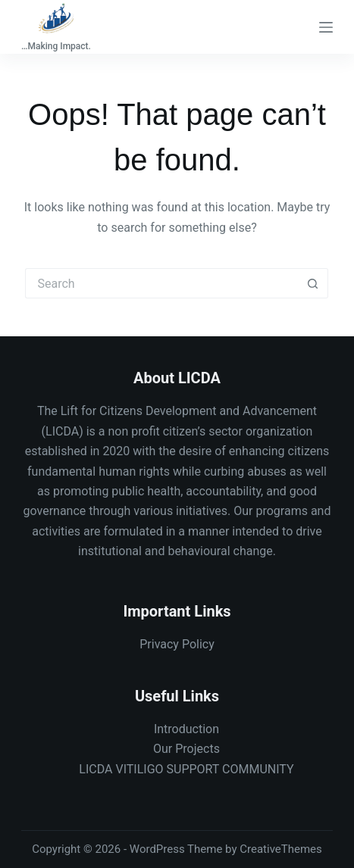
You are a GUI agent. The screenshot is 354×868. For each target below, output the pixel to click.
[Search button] (313, 283)
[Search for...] (161, 283)
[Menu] (326, 27)
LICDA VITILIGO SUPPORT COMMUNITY (186, 769)
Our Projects (186, 749)
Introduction (186, 729)
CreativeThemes (281, 849)
